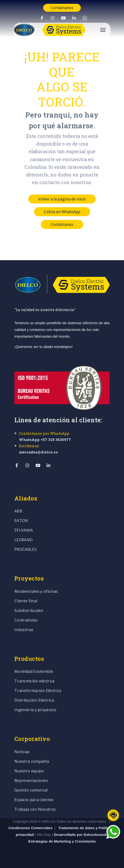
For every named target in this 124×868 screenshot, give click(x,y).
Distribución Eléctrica (34, 701)
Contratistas (26, 620)
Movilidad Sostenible (34, 672)
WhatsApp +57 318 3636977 (45, 440)
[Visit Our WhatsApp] (85, 18)
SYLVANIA (24, 531)
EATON (21, 521)
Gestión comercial (31, 790)
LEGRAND (24, 540)
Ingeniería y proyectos (35, 710)
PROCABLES (26, 550)
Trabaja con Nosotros (35, 810)
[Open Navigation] (103, 30)
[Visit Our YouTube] (63, 18)
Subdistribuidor (29, 611)
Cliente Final (26, 601)
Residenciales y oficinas (36, 592)
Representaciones (31, 781)
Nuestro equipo (29, 771)
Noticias (22, 752)
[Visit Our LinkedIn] (74, 18)
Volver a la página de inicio (62, 199)
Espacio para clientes (34, 800)
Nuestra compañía (32, 762)
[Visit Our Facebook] (42, 18)
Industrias (24, 630)
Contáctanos (62, 8)
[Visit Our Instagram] (53, 18)
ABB (18, 511)
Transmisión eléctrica (35, 681)
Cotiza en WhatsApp (62, 212)
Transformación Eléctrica (38, 691)
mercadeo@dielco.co (38, 452)
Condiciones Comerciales (30, 828)
